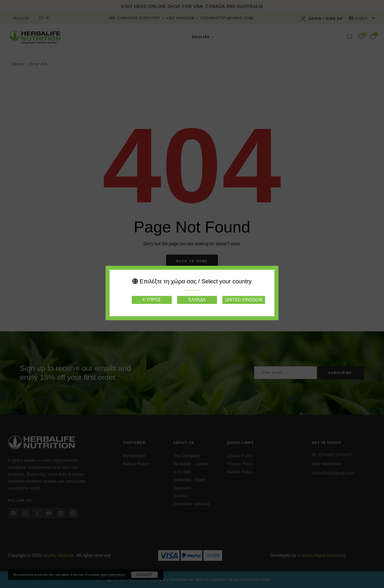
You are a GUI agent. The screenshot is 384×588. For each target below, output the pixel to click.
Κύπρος (152, 300)
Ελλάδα (197, 300)
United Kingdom (244, 300)
